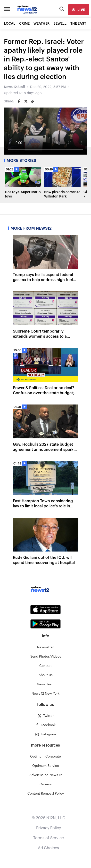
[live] (79, 10)
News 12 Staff (14, 87)
